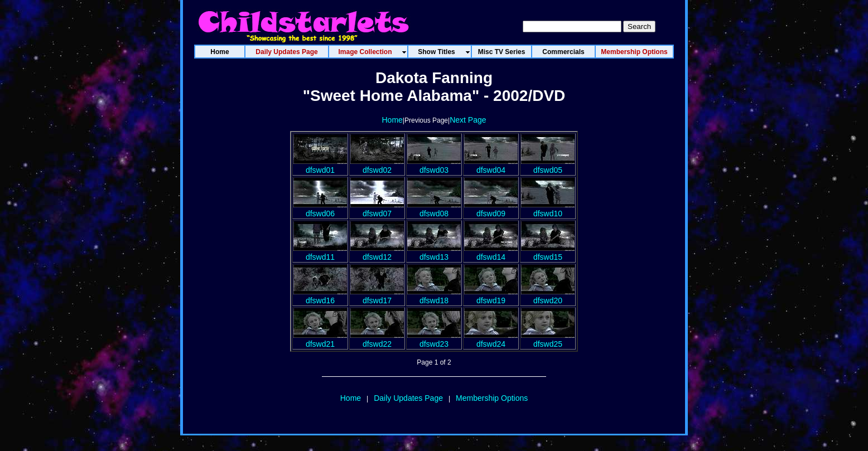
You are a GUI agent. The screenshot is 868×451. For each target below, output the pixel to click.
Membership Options (492, 398)
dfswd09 (491, 209)
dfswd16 (320, 296)
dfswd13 (434, 253)
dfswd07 (377, 209)
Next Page (468, 120)
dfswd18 (434, 296)
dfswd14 (491, 253)
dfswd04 (491, 166)
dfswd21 (320, 340)
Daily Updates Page (408, 398)
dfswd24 (491, 340)
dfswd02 (377, 166)
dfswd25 (548, 340)
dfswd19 (491, 296)
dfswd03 (434, 166)
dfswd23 (434, 340)
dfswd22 (377, 340)
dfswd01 (320, 166)
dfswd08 (434, 209)
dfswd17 (377, 296)
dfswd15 (548, 253)
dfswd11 (320, 253)
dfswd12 (377, 253)
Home (392, 120)
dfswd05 (548, 166)
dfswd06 (320, 209)
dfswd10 (548, 209)
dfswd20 (548, 296)
